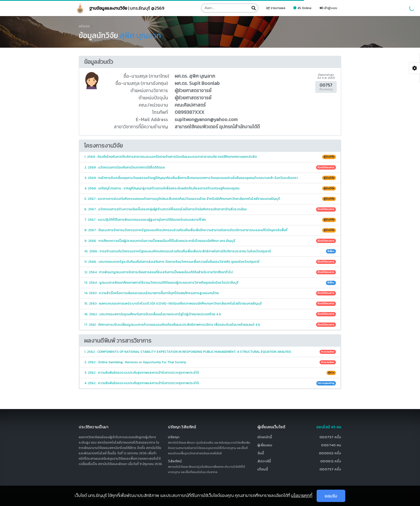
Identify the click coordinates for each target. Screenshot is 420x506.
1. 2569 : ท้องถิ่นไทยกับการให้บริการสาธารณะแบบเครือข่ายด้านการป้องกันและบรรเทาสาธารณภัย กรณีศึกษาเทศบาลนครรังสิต (210, 157)
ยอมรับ (331, 496)
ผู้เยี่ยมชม (265, 445)
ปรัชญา (174, 437)
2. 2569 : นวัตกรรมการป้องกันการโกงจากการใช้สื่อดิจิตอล (210, 167)
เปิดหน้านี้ (265, 437)
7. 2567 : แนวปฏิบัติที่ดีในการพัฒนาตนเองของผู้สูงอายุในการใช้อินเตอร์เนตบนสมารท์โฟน (210, 220)
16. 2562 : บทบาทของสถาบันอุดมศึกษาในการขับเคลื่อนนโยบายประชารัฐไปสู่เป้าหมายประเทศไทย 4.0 (210, 314)
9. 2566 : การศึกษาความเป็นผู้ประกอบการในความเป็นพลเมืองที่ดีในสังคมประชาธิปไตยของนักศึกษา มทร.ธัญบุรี (210, 241)
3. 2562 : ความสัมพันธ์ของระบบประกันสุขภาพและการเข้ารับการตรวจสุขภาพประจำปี (210, 373)
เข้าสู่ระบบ (328, 8)
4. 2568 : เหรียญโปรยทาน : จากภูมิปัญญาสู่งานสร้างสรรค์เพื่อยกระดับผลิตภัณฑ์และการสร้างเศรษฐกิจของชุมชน (210, 188)
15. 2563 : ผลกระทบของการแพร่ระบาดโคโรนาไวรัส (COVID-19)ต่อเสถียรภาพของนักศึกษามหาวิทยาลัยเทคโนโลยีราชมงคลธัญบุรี (210, 303)
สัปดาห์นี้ (264, 461)
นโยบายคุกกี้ (302, 495)
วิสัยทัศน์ (175, 461)
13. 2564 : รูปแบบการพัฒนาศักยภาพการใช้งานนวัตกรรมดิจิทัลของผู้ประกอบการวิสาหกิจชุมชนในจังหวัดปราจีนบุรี (210, 283)
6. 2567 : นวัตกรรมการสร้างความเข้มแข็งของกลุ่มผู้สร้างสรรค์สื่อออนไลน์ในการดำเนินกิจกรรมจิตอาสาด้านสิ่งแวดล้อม (210, 209)
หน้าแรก (84, 26)
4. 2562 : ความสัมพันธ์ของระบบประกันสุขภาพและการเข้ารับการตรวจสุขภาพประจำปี (210, 383)
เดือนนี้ (263, 469)
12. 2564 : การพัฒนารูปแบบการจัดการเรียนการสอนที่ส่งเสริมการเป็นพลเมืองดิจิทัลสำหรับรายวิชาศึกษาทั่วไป (210, 272)
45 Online (302, 8)
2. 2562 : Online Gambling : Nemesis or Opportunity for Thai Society (210, 362)
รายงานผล (276, 8)
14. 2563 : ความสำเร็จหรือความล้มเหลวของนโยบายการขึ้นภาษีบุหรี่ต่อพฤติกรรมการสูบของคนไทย (210, 293)
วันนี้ (261, 453)
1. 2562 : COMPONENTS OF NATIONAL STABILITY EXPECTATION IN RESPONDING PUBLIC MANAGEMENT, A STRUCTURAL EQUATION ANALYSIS (210, 352)
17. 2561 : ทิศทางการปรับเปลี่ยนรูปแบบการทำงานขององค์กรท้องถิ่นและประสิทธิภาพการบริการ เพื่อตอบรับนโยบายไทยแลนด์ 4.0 (210, 325)
